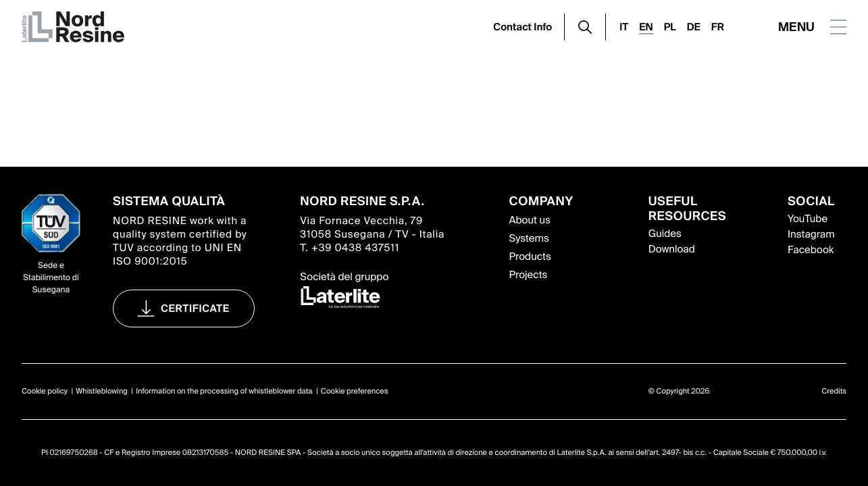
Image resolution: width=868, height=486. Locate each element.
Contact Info (522, 27)
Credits (834, 391)
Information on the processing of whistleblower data (224, 391)
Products (530, 256)
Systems (529, 238)
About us (530, 220)
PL (670, 27)
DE (694, 27)
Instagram (811, 234)
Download (672, 249)
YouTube (808, 219)
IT (624, 27)
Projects (529, 275)
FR (718, 27)
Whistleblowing (102, 391)
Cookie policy (45, 391)
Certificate (195, 308)
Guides (665, 234)
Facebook (811, 250)
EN (646, 27)
